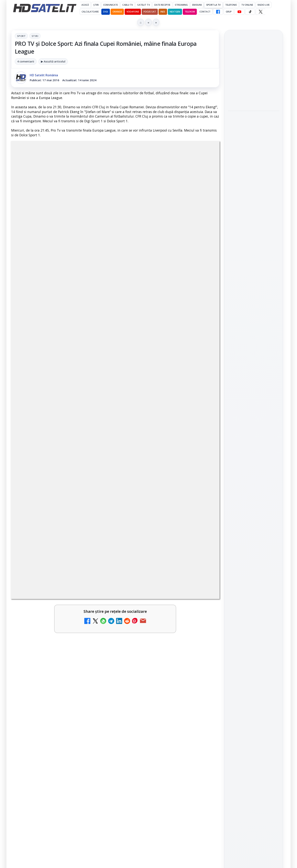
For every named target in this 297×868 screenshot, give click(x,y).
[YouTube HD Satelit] (239, 12)
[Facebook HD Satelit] (218, 12)
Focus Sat (150, 12)
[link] (62, 508)
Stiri (35, 36)
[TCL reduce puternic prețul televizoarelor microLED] (97, 508)
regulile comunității (74, 387)
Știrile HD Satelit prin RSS (254, 565)
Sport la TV (213, 5)
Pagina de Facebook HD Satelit (254, 481)
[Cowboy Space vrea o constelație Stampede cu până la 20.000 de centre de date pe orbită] (254, 97)
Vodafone (133, 12)
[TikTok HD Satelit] (250, 12)
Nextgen (175, 12)
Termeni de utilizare (254, 660)
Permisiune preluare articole (254, 647)
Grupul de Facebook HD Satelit (254, 496)
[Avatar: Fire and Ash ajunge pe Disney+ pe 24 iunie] (203, 686)
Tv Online (247, 5)
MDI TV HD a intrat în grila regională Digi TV (53, 629)
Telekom (190, 12)
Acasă (85, 5)
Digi (233, 602)
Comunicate (111, 5)
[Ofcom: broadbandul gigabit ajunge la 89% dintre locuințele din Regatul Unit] (254, 209)
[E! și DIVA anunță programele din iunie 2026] (203, 508)
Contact (205, 12)
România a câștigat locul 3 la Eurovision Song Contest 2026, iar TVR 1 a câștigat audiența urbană (253, 127)
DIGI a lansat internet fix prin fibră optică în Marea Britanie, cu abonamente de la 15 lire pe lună (52, 541)
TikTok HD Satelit (254, 530)
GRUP (229, 12)
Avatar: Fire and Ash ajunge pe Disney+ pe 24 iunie (159, 678)
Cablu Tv (128, 5)
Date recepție (162, 5)
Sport (21, 36)
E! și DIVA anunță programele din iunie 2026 (158, 500)
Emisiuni (197, 5)
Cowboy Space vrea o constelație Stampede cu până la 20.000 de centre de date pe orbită (253, 71)
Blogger (179, 719)
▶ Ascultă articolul (53, 61)
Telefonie (231, 5)
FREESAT (247, 602)
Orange (117, 12)
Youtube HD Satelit (254, 519)
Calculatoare (90, 12)
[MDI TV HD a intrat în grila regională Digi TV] (97, 637)
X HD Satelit (254, 541)
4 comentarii (26, 61)
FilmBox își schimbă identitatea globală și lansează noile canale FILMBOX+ (47, 585)
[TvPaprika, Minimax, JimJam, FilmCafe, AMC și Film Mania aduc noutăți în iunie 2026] (203, 544)
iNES (163, 12)
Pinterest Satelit (254, 552)
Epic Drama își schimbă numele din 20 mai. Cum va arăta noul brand (53, 680)
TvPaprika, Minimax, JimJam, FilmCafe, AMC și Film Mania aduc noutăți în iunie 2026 (158, 541)
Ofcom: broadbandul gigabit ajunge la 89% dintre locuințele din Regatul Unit (251, 183)
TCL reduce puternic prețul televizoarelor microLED (53, 500)
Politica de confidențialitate (254, 672)
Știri (96, 5)
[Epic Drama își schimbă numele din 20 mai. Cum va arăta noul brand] (97, 686)
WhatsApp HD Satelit (254, 509)
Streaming (181, 5)
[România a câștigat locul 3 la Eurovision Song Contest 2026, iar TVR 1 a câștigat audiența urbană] (254, 155)
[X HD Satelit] (261, 12)
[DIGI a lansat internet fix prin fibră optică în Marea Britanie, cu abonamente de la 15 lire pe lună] (97, 544)
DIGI (106, 12)
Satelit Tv (143, 5)
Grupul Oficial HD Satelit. (87, 392)
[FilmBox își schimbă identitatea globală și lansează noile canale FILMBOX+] (97, 588)
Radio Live (264, 5)
